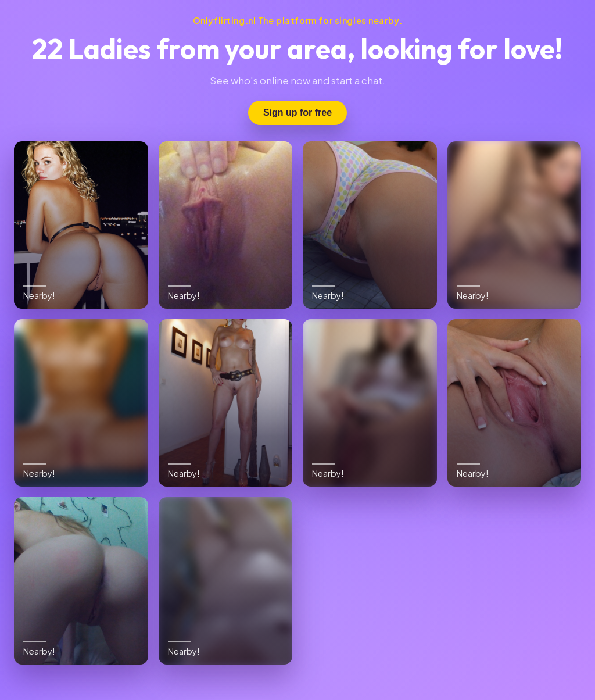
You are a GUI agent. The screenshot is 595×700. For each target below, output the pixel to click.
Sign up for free (297, 112)
